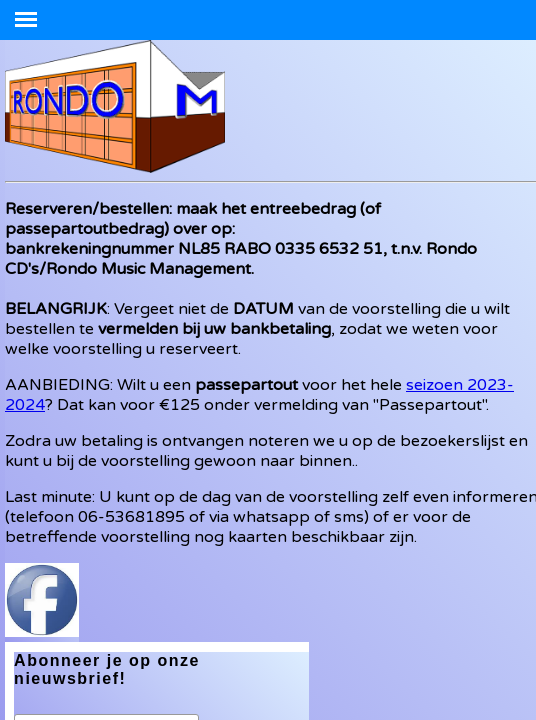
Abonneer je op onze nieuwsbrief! (107, 669)
